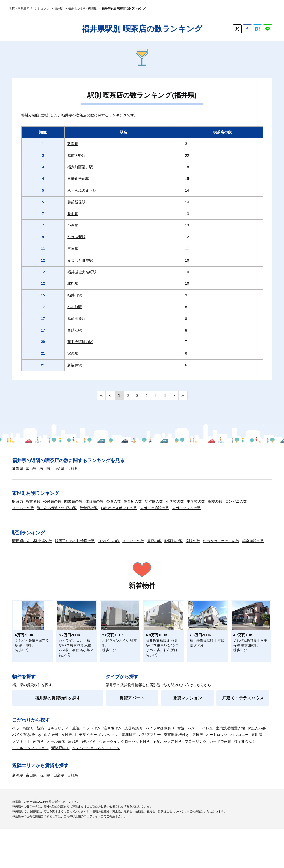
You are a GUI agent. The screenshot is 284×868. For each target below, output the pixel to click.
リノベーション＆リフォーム (96, 748)
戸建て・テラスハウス (243, 698)
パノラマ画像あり (160, 728)
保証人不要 (257, 728)
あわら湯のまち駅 (82, 190)
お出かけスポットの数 (119, 508)
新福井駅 (75, 365)
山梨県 (59, 469)
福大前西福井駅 (80, 167)
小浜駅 (73, 225)
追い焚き (89, 741)
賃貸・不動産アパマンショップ (29, 8)
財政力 (18, 501)
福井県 (59, 8)
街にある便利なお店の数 (57, 508)
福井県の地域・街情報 (82, 8)
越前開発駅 (76, 319)
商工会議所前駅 (80, 342)
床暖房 (197, 735)
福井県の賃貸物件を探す (58, 698)
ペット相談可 (23, 728)
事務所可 (129, 735)
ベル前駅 (75, 307)
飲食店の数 (89, 508)
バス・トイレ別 (200, 728)
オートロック (217, 735)
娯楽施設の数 (253, 541)
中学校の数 (196, 501)
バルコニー (240, 735)
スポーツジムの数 (186, 508)
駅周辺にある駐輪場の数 (75, 541)
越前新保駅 (76, 202)
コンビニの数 (236, 501)
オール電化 (56, 741)
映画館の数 (174, 541)
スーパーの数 (23, 508)
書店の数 (154, 541)
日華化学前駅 (78, 179)
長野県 (72, 469)
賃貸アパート (132, 698)
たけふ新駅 (76, 237)
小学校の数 (175, 501)
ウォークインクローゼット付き (124, 741)
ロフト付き (91, 728)
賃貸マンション (187, 698)
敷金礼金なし (245, 741)
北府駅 (73, 283)
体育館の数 (94, 501)
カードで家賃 (220, 741)
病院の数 (193, 541)
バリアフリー (150, 735)
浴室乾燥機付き (176, 735)
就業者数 (33, 501)
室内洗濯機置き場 (230, 728)
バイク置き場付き (27, 735)
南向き (38, 741)
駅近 (181, 728)
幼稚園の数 (154, 501)
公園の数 (114, 501)
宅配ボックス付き (167, 741)
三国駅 (73, 249)
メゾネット (21, 741)
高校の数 (215, 501)
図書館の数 (73, 501)
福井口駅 (75, 295)
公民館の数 (52, 501)
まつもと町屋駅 (80, 260)
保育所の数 (133, 501)
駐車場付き (113, 728)
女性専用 (69, 735)
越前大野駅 (76, 156)
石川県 (45, 469)
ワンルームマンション (30, 748)
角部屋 (73, 741)
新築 (40, 728)
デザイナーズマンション (99, 735)
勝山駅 (73, 214)
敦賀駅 (73, 144)
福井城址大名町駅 (82, 272)
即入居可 (51, 735)
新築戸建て (60, 748)
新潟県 (18, 469)
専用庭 (257, 735)
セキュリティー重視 (63, 728)
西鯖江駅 (75, 330)
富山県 (31, 469)
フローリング (196, 741)
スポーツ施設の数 (154, 508)
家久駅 (73, 353)
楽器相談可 (134, 728)
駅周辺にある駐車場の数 (32, 541)
